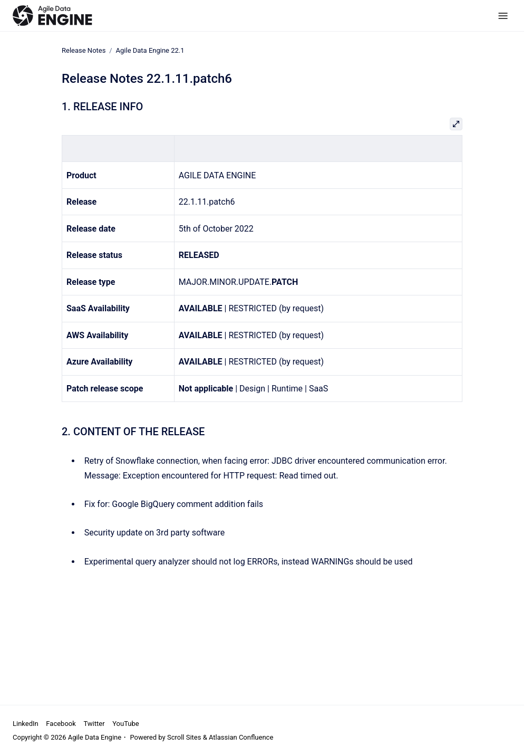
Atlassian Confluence (241, 737)
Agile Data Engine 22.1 (150, 50)
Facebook (61, 724)
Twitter (94, 724)
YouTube (126, 724)
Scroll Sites (184, 737)
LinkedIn (26, 724)
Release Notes (84, 50)
